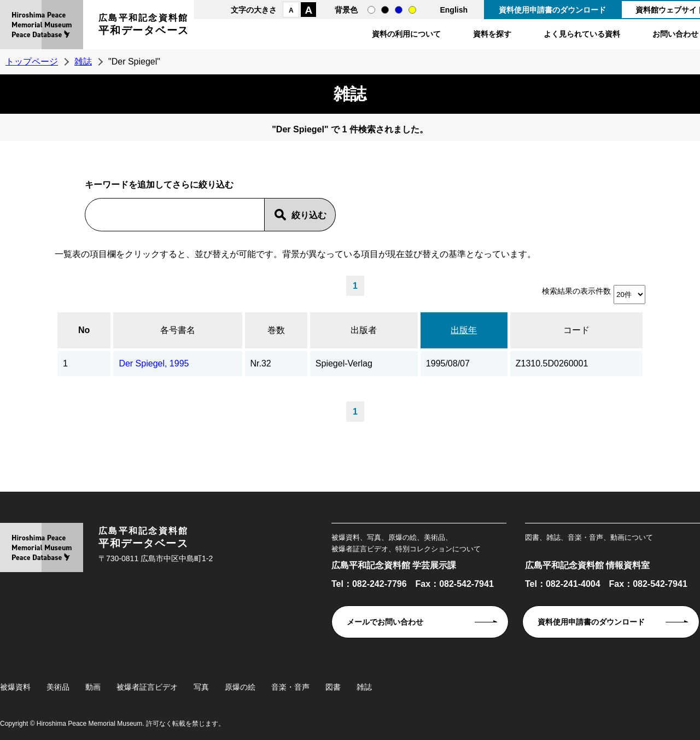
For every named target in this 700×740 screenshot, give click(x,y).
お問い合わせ (675, 34)
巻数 (276, 330)
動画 (93, 687)
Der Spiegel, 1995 (154, 363)
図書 (333, 687)
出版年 (464, 330)
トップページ (32, 62)
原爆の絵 (240, 687)
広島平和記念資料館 (144, 26)
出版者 (364, 330)
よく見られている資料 (582, 34)
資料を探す (492, 34)
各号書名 (178, 330)
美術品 (58, 687)
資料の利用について (406, 34)
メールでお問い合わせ (385, 622)
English (454, 10)
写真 (201, 687)
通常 (371, 10)
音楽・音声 (290, 687)
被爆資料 (15, 687)
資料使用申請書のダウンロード (552, 10)
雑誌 (83, 62)
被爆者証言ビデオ (147, 687)
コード (576, 330)
